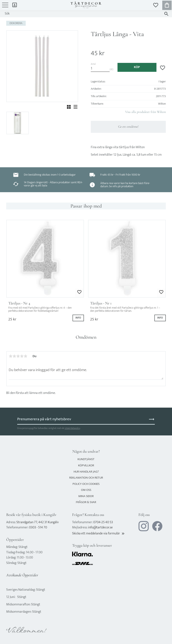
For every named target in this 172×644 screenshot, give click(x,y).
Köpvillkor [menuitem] (86, 465)
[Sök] (166, 14)
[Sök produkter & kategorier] (82, 14)
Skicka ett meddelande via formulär (99, 533)
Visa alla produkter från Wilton (145, 112)
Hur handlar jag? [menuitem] (86, 472)
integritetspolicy (72, 428)
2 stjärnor (14, 356)
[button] (5, 7)
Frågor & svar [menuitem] (86, 502)
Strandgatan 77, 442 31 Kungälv (38, 522)
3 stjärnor (18, 356)
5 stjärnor (25, 356)
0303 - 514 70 (38, 527)
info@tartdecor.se (100, 527)
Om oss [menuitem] (86, 490)
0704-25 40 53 (103, 522)
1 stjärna (11, 356)
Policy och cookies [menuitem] (86, 484)
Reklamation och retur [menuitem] (86, 478)
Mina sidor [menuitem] (15, 5)
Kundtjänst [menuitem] (86, 459)
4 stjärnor (22, 356)
